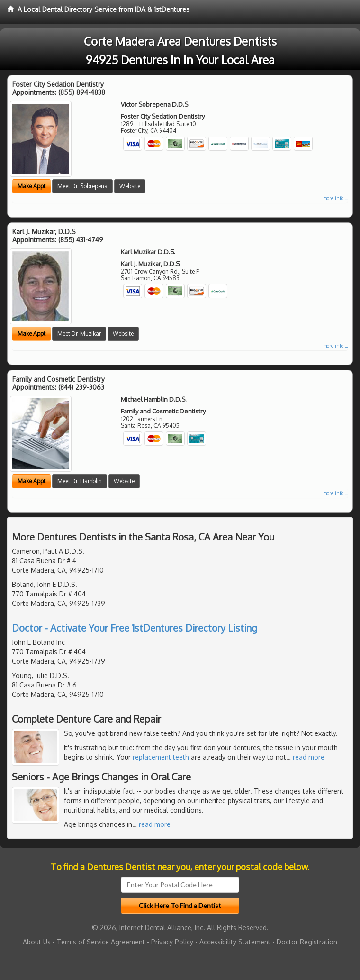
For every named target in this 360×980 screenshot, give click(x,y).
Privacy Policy (172, 942)
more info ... (335, 198)
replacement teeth (161, 757)
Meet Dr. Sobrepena (82, 186)
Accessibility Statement (235, 942)
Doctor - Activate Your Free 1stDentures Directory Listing (135, 628)
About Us (37, 942)
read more (309, 757)
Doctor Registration (307, 942)
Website (130, 186)
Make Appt (31, 186)
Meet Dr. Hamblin (80, 481)
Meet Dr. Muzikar (79, 334)
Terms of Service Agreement (101, 942)
